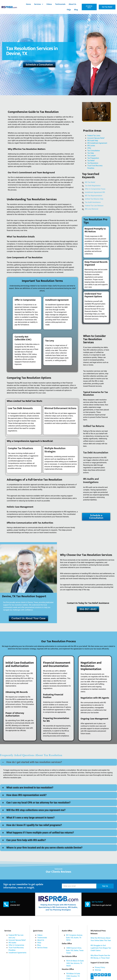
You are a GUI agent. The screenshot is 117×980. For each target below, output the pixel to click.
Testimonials (60, 4)
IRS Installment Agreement (97, 143)
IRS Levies (91, 146)
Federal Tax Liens (94, 136)
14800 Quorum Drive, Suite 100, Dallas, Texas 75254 (75, 950)
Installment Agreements (17, 953)
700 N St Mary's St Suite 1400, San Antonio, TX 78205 (75, 963)
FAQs (69, 10)
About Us (72, 4)
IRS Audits (12, 943)
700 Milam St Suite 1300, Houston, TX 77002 (73, 976)
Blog (76, 10)
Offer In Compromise (16, 945)
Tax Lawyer (91, 156)
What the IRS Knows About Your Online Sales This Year (101, 939)
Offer (89, 148)
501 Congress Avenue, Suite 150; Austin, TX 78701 (74, 938)
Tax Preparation (93, 158)
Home (28, 4)
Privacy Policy (100, 967)
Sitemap (98, 970)
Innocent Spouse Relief (96, 138)
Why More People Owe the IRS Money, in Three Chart (100, 957)
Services (39, 4)
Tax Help (91, 153)
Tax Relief (91, 161)
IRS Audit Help (93, 141)
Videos (49, 4)
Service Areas (42, 948)
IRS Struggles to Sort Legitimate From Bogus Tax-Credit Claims (101, 948)
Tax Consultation (93, 151)
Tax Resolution (93, 163)
